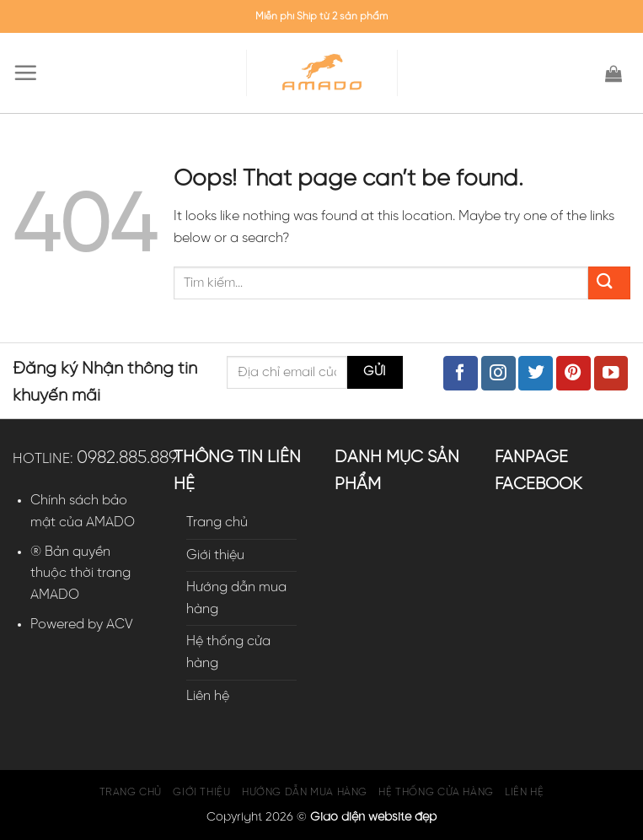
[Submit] (609, 283)
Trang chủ (217, 522)
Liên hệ (208, 696)
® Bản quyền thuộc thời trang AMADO (80, 573)
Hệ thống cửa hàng (228, 652)
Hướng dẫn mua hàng (236, 598)
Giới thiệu (215, 555)
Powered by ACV (82, 625)
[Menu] (29, 73)
